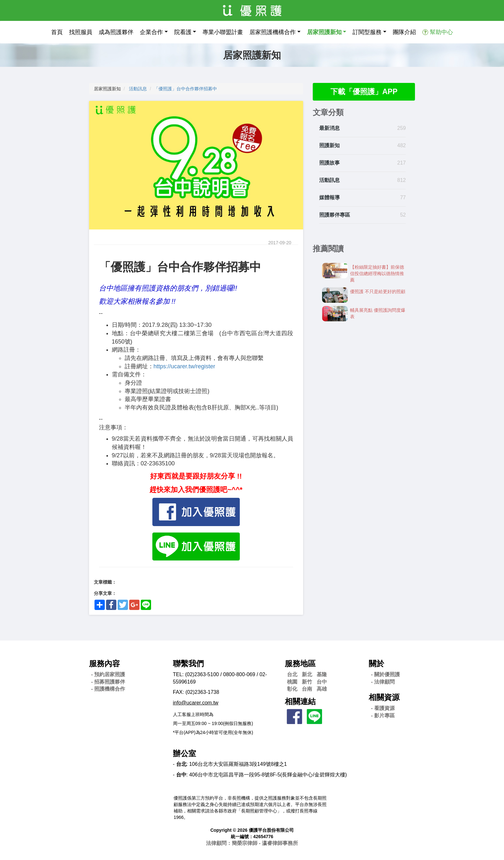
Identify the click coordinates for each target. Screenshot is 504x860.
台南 (307, 689)
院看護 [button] (183, 32)
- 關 (385, 674)
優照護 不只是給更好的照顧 (378, 292)
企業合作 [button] (151, 32)
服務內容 (104, 663)
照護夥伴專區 (335, 215)
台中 (322, 682)
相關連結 (300, 701)
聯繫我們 (188, 663)
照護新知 (329, 146)
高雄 (322, 689)
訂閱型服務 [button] (367, 32)
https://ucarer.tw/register (184, 366)
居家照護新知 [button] (324, 32)
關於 (376, 663)
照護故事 (329, 163)
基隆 (322, 674)
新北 (307, 674)
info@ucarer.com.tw (196, 703)
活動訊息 (138, 89)
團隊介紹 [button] (404, 32)
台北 (292, 674)
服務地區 (300, 663)
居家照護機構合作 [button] (273, 32)
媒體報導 (329, 198)
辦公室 (184, 753)
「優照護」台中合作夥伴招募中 (185, 89)
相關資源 (384, 697)
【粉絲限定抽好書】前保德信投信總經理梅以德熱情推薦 (377, 274)
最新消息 (329, 129)
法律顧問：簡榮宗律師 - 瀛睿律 (252, 843)
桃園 (292, 682)
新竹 (307, 682)
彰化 (292, 689)
